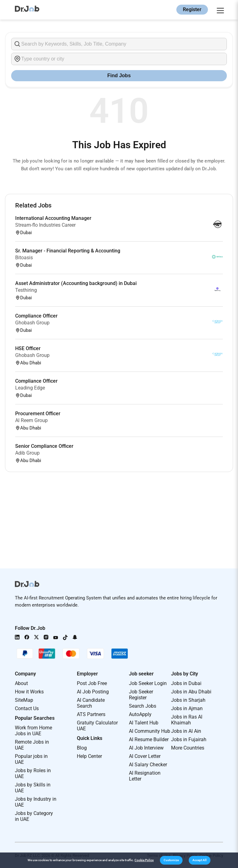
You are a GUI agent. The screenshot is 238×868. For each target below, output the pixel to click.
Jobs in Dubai (186, 683)
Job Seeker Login (148, 683)
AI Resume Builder (149, 739)
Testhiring (26, 290)
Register (192, 9)
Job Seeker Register (141, 695)
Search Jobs (143, 706)
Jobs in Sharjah (188, 700)
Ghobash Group (32, 323)
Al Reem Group (31, 420)
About (21, 683)
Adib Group (27, 453)
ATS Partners (91, 714)
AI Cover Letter (145, 756)
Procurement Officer (38, 414)
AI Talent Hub (144, 723)
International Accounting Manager (53, 218)
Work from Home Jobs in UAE (33, 731)
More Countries (188, 748)
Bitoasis (24, 258)
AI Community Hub (150, 731)
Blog (82, 748)
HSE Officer (28, 348)
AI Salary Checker (148, 765)
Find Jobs (119, 76)
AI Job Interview (146, 748)
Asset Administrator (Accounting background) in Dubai (76, 283)
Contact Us (27, 708)
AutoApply (140, 714)
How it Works (29, 692)
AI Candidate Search (91, 703)
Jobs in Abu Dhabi (191, 692)
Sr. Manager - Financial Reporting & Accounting (68, 251)
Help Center (89, 756)
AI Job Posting (93, 692)
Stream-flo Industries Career (45, 225)
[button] (171, 860)
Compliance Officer (36, 316)
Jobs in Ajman (187, 708)
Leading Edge (30, 388)
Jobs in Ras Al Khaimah (187, 720)
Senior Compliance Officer (44, 446)
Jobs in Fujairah (189, 739)
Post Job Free (92, 683)
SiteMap (24, 700)
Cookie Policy (144, 860)
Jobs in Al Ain (186, 731)
